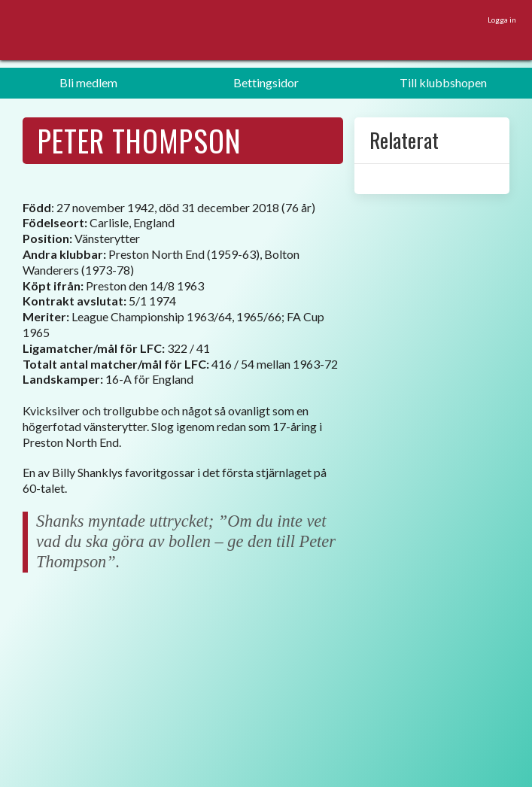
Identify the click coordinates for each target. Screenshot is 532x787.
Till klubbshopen (443, 82)
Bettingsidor (266, 82)
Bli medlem (88, 82)
